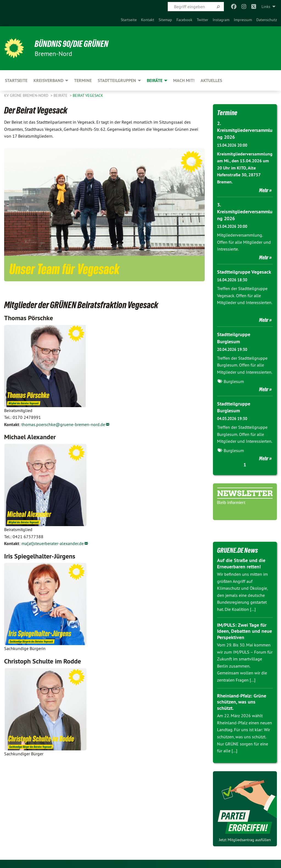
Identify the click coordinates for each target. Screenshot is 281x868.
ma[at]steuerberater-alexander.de (53, 543)
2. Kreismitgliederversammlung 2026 (245, 130)
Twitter (203, 20)
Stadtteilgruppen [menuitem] (117, 80)
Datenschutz (267, 20)
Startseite (129, 20)
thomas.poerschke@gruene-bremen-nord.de (63, 424)
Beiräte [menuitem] (155, 80)
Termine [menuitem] (83, 80)
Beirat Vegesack (88, 95)
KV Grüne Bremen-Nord (27, 95)
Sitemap (165, 20)
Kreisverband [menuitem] (48, 80)
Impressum (243, 20)
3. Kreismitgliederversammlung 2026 (245, 212)
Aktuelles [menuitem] (211, 80)
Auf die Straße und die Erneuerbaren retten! (241, 563)
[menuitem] (129, 20)
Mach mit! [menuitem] (184, 80)
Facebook (184, 20)
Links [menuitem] (266, 7)
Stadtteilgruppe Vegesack (244, 272)
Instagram (221, 20)
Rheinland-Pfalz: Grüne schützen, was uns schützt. (242, 702)
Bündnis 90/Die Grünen (72, 44)
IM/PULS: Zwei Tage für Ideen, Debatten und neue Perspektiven (245, 631)
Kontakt (148, 20)
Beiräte (61, 95)
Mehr (264, 190)
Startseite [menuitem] (16, 80)
